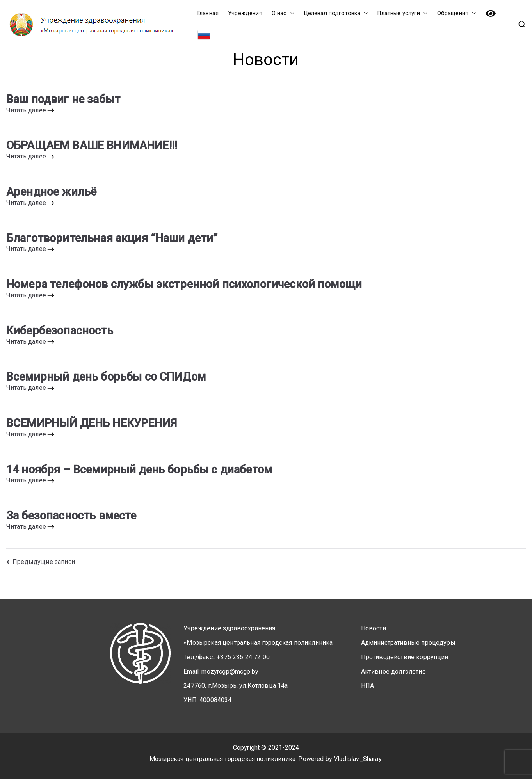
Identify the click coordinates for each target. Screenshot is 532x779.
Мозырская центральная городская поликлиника (222, 759)
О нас (283, 13)
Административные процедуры (408, 643)
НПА (367, 686)
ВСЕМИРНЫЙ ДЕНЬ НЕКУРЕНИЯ (92, 423)
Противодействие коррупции (405, 657)
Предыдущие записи (44, 562)
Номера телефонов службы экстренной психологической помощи (184, 284)
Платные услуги (402, 13)
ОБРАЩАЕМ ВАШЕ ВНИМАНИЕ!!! (92, 145)
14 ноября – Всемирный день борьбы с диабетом (139, 470)
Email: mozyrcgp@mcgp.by (221, 671)
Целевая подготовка (336, 13)
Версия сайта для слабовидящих (491, 13)
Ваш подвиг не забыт (63, 99)
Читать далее (30, 110)
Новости (374, 628)
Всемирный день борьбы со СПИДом (106, 377)
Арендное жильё (51, 192)
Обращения (457, 13)
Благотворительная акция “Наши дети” (112, 238)
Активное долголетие (393, 671)
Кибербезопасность (60, 331)
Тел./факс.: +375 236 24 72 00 (227, 657)
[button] (291, 13)
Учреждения (245, 13)
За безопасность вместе (71, 516)
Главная (208, 13)
